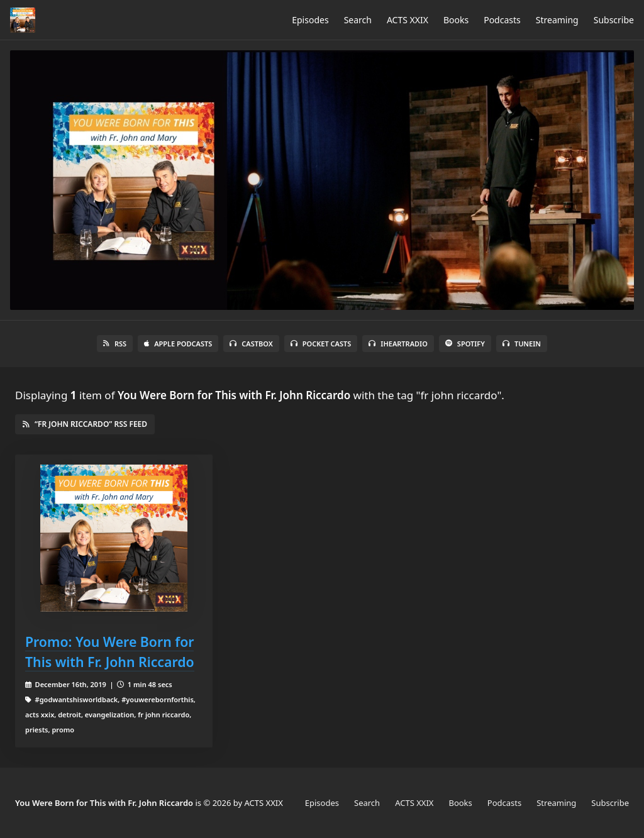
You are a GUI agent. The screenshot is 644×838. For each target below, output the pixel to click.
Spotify (465, 344)
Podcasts (502, 20)
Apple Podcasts (178, 344)
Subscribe (614, 20)
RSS (115, 344)
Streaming (557, 20)
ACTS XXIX (408, 20)
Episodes (310, 20)
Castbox (251, 344)
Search (358, 20)
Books (456, 20)
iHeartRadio (398, 344)
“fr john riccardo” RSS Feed (85, 424)
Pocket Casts (321, 344)
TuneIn (522, 344)
